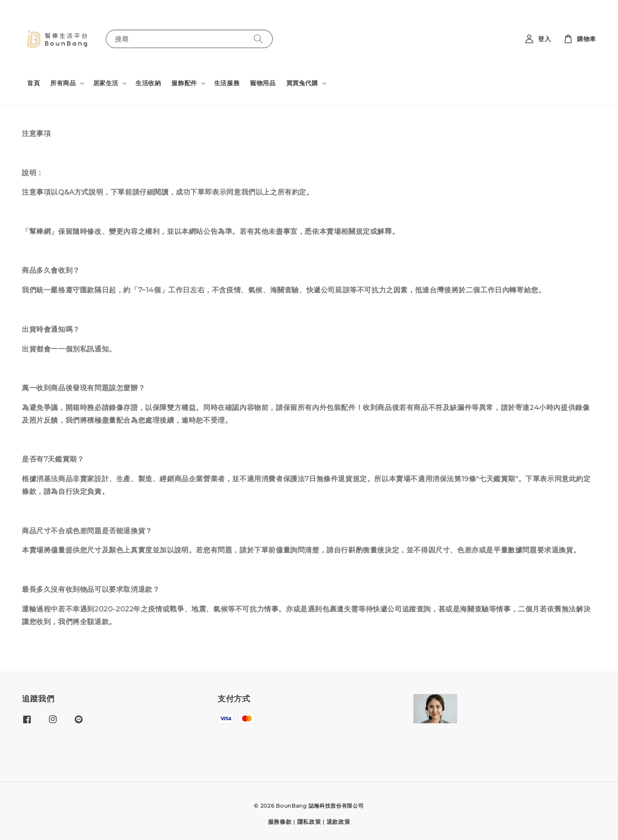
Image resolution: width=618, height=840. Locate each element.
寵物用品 (263, 83)
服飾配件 (184, 83)
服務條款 (280, 822)
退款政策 (339, 822)
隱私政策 (309, 822)
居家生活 (106, 83)
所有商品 (63, 83)
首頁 (33, 83)
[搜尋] (258, 39)
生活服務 (227, 83)
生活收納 (148, 83)
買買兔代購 (302, 83)
